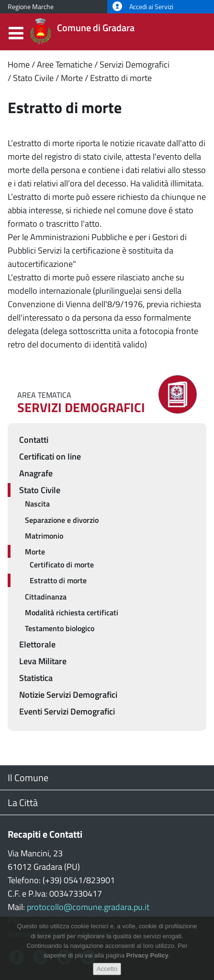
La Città (23, 802)
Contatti (34, 440)
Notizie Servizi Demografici (68, 695)
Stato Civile (33, 78)
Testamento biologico (60, 628)
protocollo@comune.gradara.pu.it (88, 907)
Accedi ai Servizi (143, 7)
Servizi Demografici (135, 64)
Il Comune (28, 778)
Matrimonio (44, 536)
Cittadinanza (46, 597)
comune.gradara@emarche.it (79, 920)
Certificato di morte (62, 565)
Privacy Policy (147, 962)
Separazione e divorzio (62, 520)
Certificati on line (50, 456)
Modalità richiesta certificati (72, 612)
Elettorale (37, 644)
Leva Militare (43, 661)
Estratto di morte (121, 78)
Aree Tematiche (65, 64)
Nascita (37, 504)
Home (19, 64)
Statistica (36, 678)
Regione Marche (31, 7)
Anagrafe (36, 473)
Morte (72, 78)
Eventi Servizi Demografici (67, 711)
